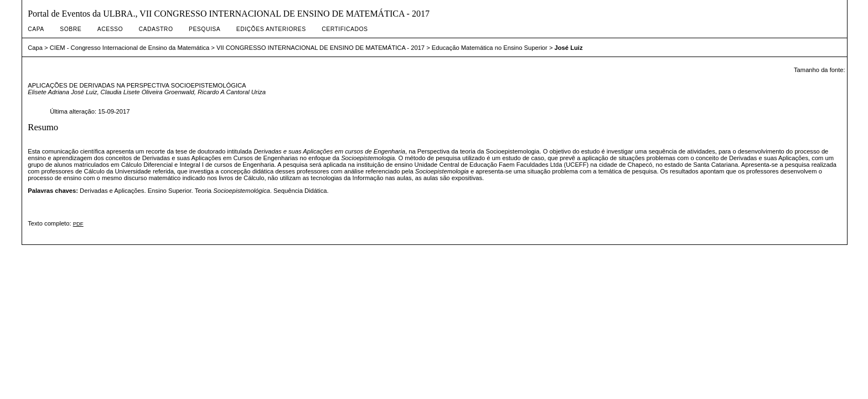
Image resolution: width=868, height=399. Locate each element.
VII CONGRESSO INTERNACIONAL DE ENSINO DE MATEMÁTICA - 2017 (321, 48)
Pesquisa (205, 29)
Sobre (71, 29)
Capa (36, 29)
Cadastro (156, 29)
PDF (78, 224)
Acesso (110, 29)
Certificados (345, 29)
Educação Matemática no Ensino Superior (490, 48)
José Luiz (569, 48)
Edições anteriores (271, 29)
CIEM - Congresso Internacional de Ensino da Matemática (130, 48)
